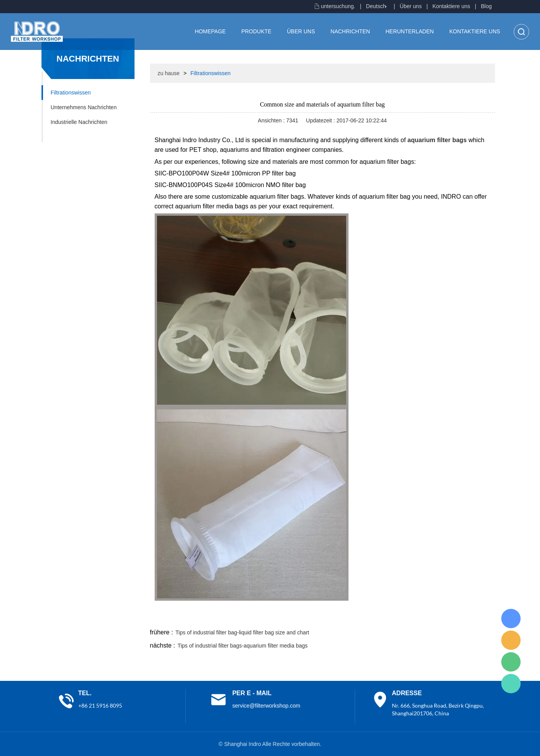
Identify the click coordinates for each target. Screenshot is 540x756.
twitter (398, 618)
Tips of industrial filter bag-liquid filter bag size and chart (242, 632)
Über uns (411, 6)
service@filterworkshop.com (266, 706)
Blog (486, 6)
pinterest (440, 618)
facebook (356, 618)
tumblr (461, 618)
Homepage (210, 31)
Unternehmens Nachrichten (84, 107)
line (377, 618)
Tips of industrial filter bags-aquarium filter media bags (243, 646)
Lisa (511, 619)
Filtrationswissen (71, 93)
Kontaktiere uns (451, 6)
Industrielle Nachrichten (79, 122)
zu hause (169, 73)
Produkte (256, 31)
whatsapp (419, 618)
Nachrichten (350, 31)
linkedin (481, 618)
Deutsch (376, 6)
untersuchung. (338, 6)
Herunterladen (409, 31)
